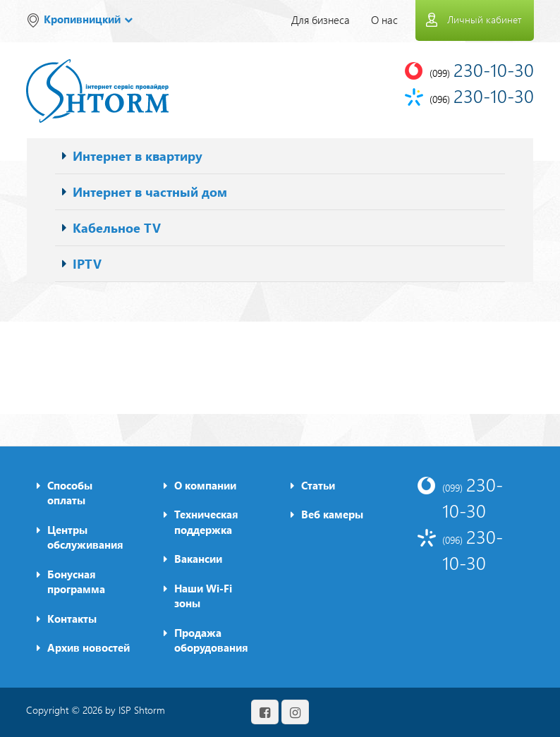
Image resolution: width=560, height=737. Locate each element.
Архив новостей (89, 647)
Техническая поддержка (206, 522)
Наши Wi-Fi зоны (203, 596)
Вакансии (198, 559)
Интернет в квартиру (138, 156)
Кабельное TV (117, 227)
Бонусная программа (76, 581)
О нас (384, 20)
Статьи (318, 485)
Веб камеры (332, 514)
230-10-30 (473, 497)
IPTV (87, 263)
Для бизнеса (321, 20)
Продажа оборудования (211, 640)
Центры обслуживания (85, 537)
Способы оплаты (70, 493)
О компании (205, 485)
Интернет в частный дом (150, 191)
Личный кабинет (484, 19)
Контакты (72, 619)
